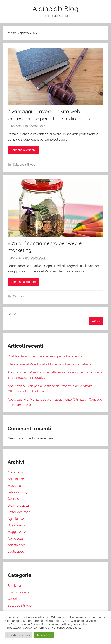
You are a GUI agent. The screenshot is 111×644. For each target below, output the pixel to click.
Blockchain (15, 586)
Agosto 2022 (16, 519)
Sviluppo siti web (24, 165)
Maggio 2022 (17, 532)
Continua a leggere (23, 150)
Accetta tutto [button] (44, 635)
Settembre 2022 (19, 512)
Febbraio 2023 (18, 492)
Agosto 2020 (17, 545)
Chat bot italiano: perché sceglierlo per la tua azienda (45, 356)
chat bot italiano (19, 592)
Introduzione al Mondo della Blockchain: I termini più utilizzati (50, 364)
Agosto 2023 (17, 479)
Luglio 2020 (16, 552)
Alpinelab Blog (55, 9)
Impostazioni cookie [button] (19, 635)
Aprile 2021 (15, 538)
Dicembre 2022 (18, 505)
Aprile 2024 (16, 472)
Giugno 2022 (16, 525)
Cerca (12, 314)
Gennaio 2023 (17, 499)
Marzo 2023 (16, 486)
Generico (19, 296)
